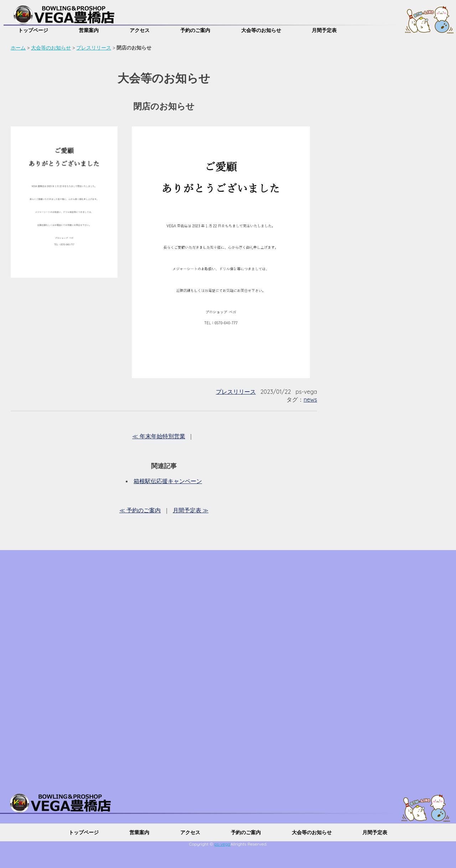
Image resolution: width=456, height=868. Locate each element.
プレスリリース (94, 48)
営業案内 (89, 30)
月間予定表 (324, 30)
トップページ (33, 30)
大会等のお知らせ (261, 30)
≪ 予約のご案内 (140, 510)
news (310, 399)
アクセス (140, 30)
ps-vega (222, 844)
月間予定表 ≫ (191, 510)
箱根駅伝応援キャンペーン (168, 481)
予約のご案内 (195, 30)
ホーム (18, 48)
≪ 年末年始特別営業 (159, 436)
